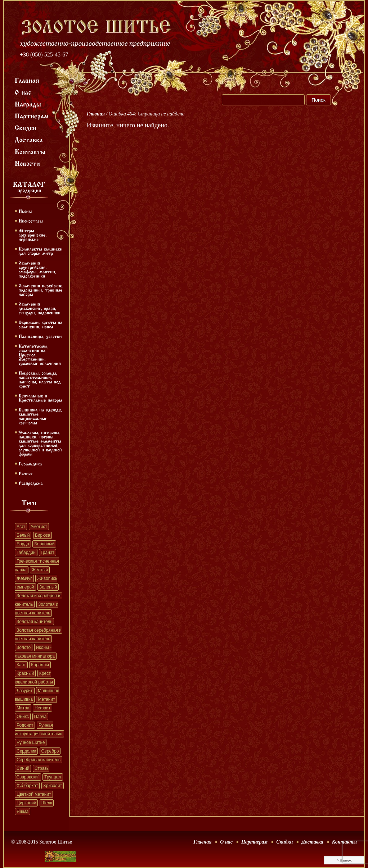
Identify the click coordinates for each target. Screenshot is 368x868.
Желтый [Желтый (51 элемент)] (40, 570)
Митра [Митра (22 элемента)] (23, 708)
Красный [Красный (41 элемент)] (25, 673)
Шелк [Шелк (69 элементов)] (47, 803)
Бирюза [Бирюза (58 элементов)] (42, 535)
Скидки (284, 842)
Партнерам (254, 842)
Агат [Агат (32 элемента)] (21, 527)
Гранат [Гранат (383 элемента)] (48, 553)
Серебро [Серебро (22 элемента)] (50, 751)
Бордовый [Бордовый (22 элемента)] (44, 544)
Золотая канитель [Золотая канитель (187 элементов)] (34, 622)
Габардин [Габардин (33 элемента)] (26, 553)
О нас (226, 842)
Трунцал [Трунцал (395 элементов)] (53, 777)
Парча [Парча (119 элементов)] (41, 717)
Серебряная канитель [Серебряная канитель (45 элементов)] (39, 760)
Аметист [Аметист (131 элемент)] (39, 527)
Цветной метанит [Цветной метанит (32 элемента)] (34, 794)
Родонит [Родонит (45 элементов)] (25, 725)
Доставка (312, 842)
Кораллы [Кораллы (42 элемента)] (40, 665)
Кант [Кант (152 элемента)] (21, 665)
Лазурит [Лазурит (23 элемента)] (25, 691)
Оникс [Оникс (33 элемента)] (23, 717)
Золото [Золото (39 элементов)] (24, 647)
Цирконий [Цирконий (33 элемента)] (26, 803)
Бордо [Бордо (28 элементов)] (23, 544)
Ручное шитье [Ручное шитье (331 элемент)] (31, 742)
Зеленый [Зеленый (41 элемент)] (48, 587)
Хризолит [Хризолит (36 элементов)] (53, 786)
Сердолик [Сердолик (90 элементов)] (26, 751)
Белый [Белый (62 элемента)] (23, 535)
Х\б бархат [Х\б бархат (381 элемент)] (27, 786)
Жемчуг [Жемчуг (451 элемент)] (24, 578)
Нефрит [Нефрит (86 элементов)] (42, 708)
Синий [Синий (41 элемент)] (23, 768)
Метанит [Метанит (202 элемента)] (46, 699)
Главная (96, 114)
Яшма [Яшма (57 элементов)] (23, 812)
